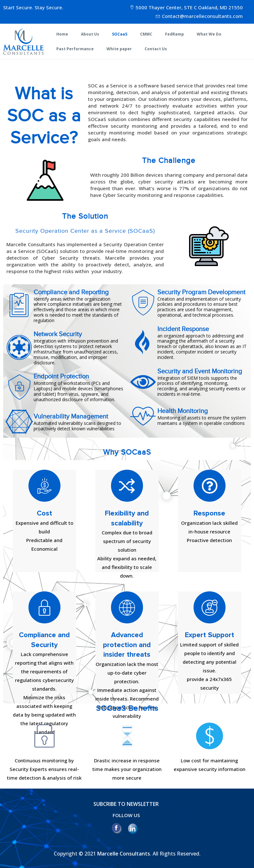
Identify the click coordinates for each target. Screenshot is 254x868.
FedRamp (175, 34)
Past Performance (75, 49)
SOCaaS (120, 34)
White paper (119, 49)
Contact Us (156, 49)
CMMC (146, 34)
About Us (90, 34)
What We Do (209, 34)
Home (62, 34)
